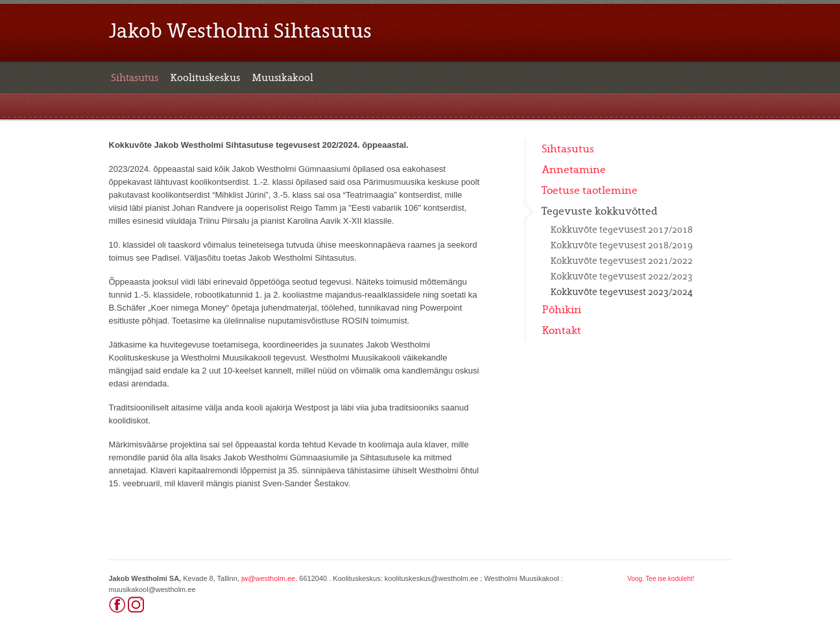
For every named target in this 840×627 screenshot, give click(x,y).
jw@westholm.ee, (269, 578)
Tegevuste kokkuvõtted (600, 211)
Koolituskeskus (205, 78)
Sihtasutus (135, 78)
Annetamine (574, 170)
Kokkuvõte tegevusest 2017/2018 (621, 230)
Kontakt (561, 331)
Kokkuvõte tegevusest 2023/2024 (621, 292)
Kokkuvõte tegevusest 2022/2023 (621, 276)
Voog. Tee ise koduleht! (661, 579)
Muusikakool (282, 78)
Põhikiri (561, 310)
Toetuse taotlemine (590, 191)
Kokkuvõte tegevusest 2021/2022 (621, 261)
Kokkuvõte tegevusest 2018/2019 (621, 245)
